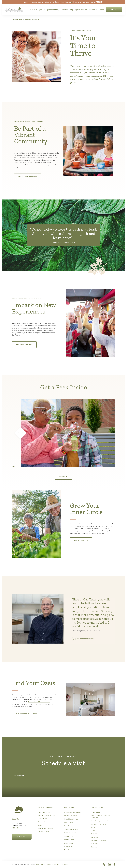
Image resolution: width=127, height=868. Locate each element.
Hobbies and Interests (71, 816)
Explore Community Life (28, 177)
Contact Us (94, 834)
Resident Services (43, 822)
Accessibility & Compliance (60, 864)
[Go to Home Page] (14, 11)
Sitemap (48, 864)
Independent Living (44, 812)
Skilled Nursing (69, 843)
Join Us (93, 827)
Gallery (40, 825)
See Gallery (64, 476)
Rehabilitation (69, 850)
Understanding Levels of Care (100, 821)
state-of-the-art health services (39, 702)
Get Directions (22, 836)
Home (14, 19)
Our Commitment (43, 832)
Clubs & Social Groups (71, 819)
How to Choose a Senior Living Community (100, 817)
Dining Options (42, 819)
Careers (94, 847)
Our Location (95, 837)
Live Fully (20, 19)
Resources (94, 844)
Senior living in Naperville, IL (100, 840)
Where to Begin (96, 812)
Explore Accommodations (27, 714)
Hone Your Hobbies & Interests (48, 815)
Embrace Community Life (72, 812)
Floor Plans (68, 826)
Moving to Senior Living (98, 824)
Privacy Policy (40, 864)
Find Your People (81, 541)
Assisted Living (69, 840)
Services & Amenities (71, 829)
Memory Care (69, 847)
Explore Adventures (24, 345)
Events (93, 831)
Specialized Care (69, 836)
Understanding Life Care (45, 828)
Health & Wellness (70, 833)
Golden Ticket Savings (63, 2)
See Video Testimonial (83, 639)
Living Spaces (69, 822)
